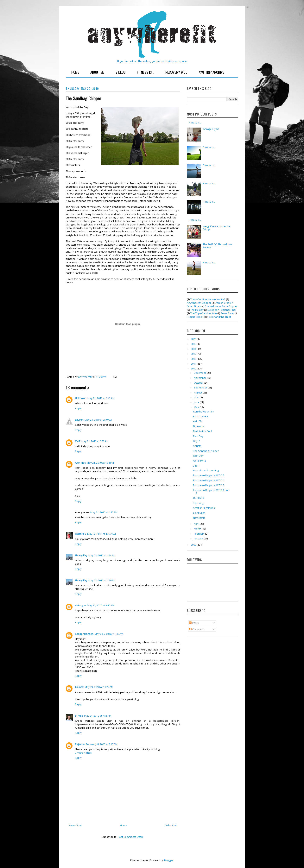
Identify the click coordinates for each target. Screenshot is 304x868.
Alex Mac (80, 463)
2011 (194, 364)
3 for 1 (197, 466)
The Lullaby (197, 310)
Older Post (171, 825)
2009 (194, 545)
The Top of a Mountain (203, 313)
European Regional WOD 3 (209, 485)
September (201, 387)
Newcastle (199, 518)
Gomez (79, 687)
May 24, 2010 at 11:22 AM (99, 687)
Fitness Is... (146, 72)
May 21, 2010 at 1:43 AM (101, 398)
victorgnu (80, 605)
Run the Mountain (204, 412)
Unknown (81, 398)
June (197, 402)
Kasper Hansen (84, 634)
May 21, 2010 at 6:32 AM (95, 441)
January (199, 538)
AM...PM (198, 421)
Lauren (79, 420)
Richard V (81, 534)
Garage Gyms (211, 129)
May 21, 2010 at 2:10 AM (98, 420)
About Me (97, 72)
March (198, 529)
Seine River (227, 313)
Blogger (169, 860)
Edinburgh (199, 513)
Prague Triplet (195, 317)
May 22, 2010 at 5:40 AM (101, 605)
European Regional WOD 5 (209, 475)
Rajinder (80, 744)
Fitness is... (209, 147)
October (199, 383)
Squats (197, 446)
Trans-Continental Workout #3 (208, 299)
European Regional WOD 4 (209, 480)
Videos (121, 72)
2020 (194, 339)
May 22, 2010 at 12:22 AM (101, 534)
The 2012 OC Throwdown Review (217, 246)
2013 (194, 354)
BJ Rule (79, 716)
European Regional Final (222, 310)
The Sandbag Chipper (206, 451)
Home (75, 72)
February (199, 534)
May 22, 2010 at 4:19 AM (102, 580)
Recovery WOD (176, 72)
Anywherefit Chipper (199, 303)
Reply (78, 408)
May (197, 407)
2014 (194, 349)
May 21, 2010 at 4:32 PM (104, 512)
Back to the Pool (203, 431)
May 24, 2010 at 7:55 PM (98, 716)
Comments (197, 629)
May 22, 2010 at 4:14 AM (102, 555)
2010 (194, 368)
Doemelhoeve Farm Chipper (221, 306)
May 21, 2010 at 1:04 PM (100, 463)
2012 (194, 359)
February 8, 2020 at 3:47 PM (102, 744)
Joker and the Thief (220, 317)
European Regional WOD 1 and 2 (211, 492)
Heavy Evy (81, 555)
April (197, 524)
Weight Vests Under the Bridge (217, 228)
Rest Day (198, 436)
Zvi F (78, 441)
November (200, 378)
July (196, 397)
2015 (194, 344)
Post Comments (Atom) (131, 837)
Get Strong (199, 461)
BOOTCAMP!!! (201, 416)
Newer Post (75, 825)
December (200, 373)
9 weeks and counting (206, 470)
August (198, 393)
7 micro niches (83, 753)
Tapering (198, 503)
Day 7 (196, 441)
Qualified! (199, 498)
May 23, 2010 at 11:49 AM (109, 634)
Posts (194, 623)
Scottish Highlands (204, 508)
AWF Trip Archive (212, 72)
